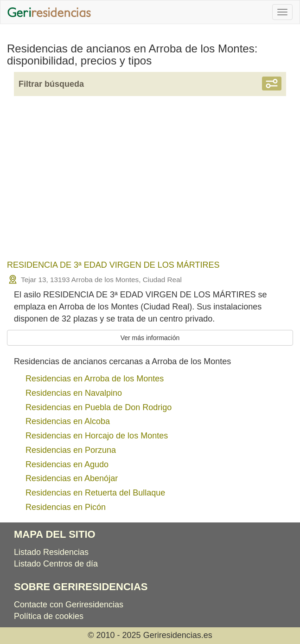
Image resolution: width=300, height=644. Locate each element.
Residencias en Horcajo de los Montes (97, 436)
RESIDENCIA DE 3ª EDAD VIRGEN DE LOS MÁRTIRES (113, 265)
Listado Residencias (51, 552)
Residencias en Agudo (67, 464)
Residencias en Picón (66, 507)
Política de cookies (49, 616)
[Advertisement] (150, 184)
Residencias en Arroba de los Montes (95, 379)
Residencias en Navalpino (74, 393)
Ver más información (150, 338)
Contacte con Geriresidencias (69, 605)
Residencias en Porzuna (71, 450)
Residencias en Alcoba (68, 421)
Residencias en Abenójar (72, 478)
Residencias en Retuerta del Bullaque (95, 493)
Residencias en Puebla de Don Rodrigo (99, 407)
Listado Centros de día (56, 564)
